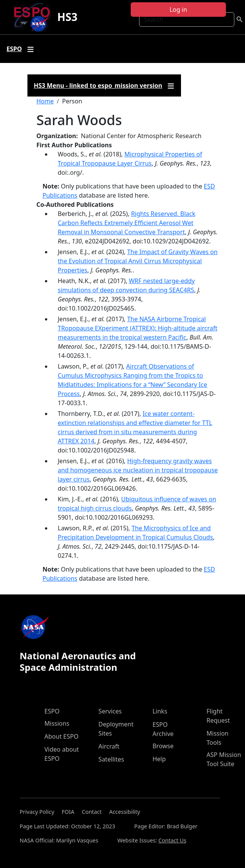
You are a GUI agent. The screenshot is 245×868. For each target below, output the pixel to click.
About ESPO (62, 736)
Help (159, 759)
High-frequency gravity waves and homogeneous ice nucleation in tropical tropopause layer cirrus (138, 470)
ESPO (52, 711)
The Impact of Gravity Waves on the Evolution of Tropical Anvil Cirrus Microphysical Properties (138, 261)
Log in (178, 10)
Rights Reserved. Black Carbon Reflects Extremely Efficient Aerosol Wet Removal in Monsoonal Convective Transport (127, 223)
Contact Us (172, 840)
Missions (57, 723)
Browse (163, 746)
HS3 (67, 17)
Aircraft (109, 746)
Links (160, 711)
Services (110, 711)
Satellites (111, 759)
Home (45, 101)
